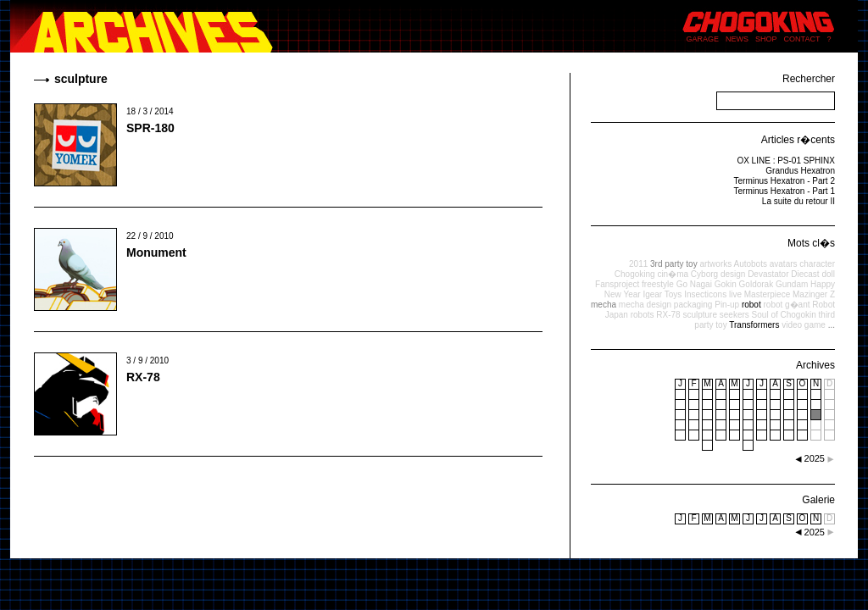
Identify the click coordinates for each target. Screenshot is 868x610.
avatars (784, 264)
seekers (734, 315)
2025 (815, 532)
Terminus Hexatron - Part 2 (785, 181)
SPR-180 (150, 128)
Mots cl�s (811, 243)
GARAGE (703, 39)
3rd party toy (674, 264)
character (817, 264)
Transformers (754, 325)
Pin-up (727, 305)
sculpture (700, 315)
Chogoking (635, 274)
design (733, 274)
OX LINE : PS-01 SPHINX (786, 161)
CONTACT (802, 39)
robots (643, 315)
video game (804, 325)
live (735, 294)
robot (751, 305)
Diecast (805, 274)
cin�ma (673, 274)
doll (828, 274)
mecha (604, 305)
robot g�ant (786, 305)
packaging (693, 305)
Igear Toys (662, 294)
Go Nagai (694, 284)
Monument (156, 252)
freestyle (658, 284)
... (832, 325)
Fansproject (617, 284)
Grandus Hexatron (800, 171)
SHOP (766, 39)
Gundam (792, 284)
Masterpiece (767, 294)
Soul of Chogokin (784, 315)
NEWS (737, 39)
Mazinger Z (814, 294)
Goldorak (757, 284)
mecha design (645, 305)
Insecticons (705, 294)
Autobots (750, 264)
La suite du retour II (798, 201)
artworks (715, 264)
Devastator (768, 274)
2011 (638, 264)
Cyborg (704, 274)
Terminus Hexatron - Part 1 (785, 191)
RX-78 (143, 377)
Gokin (726, 284)
